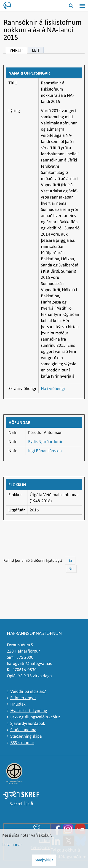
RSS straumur (22, 743)
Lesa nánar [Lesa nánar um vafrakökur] (12, 845)
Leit (36, 50)
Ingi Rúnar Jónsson (45, 451)
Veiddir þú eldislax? (28, 691)
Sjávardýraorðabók (28, 723)
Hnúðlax (18, 704)
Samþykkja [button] (44, 860)
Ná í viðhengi (53, 388)
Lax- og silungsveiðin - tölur (35, 717)
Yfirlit (16, 50)
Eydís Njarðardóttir (45, 442)
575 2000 (25, 657)
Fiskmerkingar (23, 698)
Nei (71, 569)
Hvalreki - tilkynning (29, 711)
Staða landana (23, 730)
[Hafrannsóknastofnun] (9, 6)
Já (70, 561)
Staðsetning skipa (26, 736)
